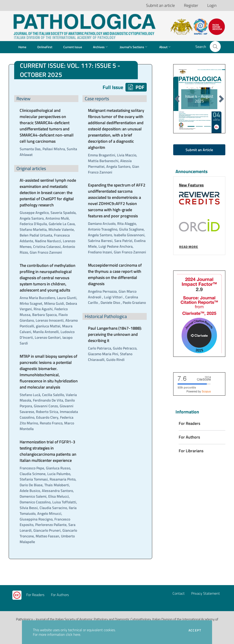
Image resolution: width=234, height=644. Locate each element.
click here (73, 634)
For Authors (60, 595)
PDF (136, 87)
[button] (215, 47)
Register (191, 5)
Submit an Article (199, 150)
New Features (191, 185)
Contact (179, 593)
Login (212, 5)
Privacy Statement (206, 593)
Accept (195, 630)
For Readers (35, 595)
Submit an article (160, 5)
